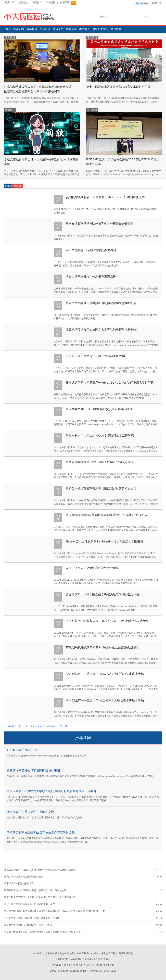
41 (58, 726)
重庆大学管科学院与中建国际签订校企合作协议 (28, 925)
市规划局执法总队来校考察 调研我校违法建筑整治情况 (102, 647)
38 (48, 726)
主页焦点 (23, 3)
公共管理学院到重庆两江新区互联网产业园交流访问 (100, 462)
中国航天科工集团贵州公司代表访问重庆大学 (95, 356)
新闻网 (8, 186)
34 (34, 726)
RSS (74, 3)
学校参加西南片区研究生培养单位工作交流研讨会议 (41, 832)
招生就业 (45, 29)
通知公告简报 (100, 29)
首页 (8, 29)
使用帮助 (65, 3)
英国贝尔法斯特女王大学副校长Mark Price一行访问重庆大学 (105, 197)
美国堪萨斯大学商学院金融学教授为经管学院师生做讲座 (103, 594)
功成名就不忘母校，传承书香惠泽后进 (91, 277)
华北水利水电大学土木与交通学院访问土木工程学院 (100, 436)
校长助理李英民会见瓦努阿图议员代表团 (33, 771)
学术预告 (116, 29)
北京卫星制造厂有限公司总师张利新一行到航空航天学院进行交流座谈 (40, 870)
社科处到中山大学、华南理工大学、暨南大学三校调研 (32, 918)
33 (31, 726)
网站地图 (51, 3)
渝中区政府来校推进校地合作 (19, 884)
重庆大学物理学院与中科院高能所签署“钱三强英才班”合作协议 (107, 515)
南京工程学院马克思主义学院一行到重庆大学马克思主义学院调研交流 (40, 897)
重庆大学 (10, 3)
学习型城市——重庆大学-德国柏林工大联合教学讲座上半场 (105, 674)
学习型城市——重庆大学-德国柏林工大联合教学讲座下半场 (105, 700)
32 (27, 726)
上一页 (18, 726)
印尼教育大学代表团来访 (23, 750)
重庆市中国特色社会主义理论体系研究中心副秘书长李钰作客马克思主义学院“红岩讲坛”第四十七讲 (54, 911)
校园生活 (71, 29)
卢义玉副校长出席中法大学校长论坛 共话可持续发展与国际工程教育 (51, 791)
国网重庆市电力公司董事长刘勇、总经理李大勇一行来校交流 (35, 890)
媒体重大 (84, 29)
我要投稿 (148, 3)
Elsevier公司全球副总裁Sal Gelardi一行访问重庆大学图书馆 (104, 541)
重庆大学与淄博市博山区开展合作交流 (24, 877)
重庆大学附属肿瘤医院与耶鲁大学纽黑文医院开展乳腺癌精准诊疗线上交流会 (43, 932)
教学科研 (32, 29)
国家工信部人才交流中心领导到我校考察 (92, 568)
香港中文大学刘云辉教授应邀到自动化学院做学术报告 (101, 303)
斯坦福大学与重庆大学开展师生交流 (30, 812)
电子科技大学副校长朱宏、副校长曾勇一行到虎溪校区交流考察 (107, 621)
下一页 (64, 726)
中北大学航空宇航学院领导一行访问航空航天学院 (29, 904)
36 (41, 726)
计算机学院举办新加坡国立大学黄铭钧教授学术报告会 (101, 330)
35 (37, 726)
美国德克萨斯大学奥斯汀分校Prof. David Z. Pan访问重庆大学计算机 (110, 383)
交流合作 (58, 29)
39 (51, 726)
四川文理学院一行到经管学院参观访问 (91, 250)
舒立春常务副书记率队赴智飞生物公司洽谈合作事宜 (100, 224)
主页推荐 (37, 3)
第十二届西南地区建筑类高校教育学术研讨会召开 (119, 87)
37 (44, 726)
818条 (11, 726)
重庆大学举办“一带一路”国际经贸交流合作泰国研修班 (101, 409)
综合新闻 (19, 29)
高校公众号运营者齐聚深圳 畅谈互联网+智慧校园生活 (101, 489)
